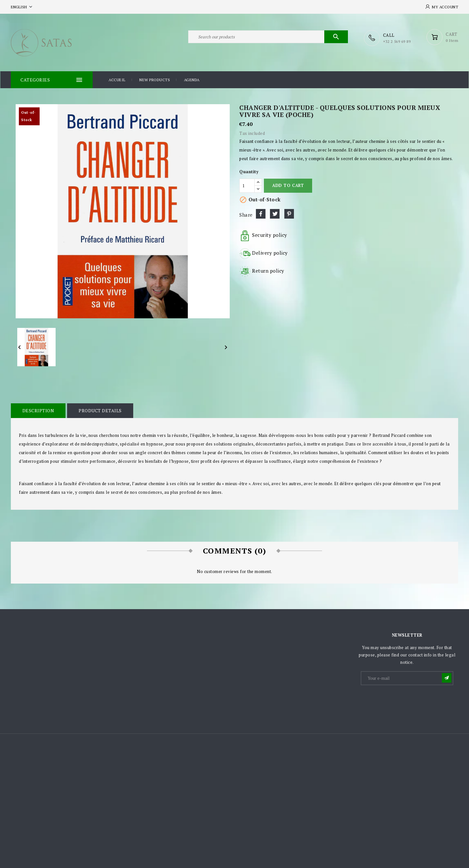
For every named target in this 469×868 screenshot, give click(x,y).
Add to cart (288, 185)
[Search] (268, 38)
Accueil (117, 79)
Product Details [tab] (100, 410)
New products (155, 79)
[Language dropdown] (22, 7)
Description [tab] (38, 410)
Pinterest (289, 213)
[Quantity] (247, 185)
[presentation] (410, 701)
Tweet (275, 213)
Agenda (192, 79)
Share (261, 213)
